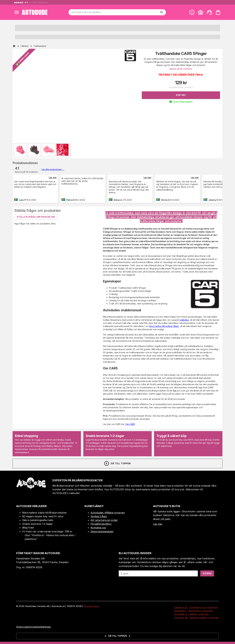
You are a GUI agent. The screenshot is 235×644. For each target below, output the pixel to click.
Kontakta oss (98, 528)
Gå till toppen (117, 463)
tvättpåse (184, 320)
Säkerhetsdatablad (102, 531)
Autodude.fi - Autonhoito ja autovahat (193, 611)
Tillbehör (25, 46)
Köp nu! (181, 95)
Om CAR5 (130, 424)
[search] (162, 12)
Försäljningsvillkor (101, 524)
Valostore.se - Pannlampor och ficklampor (196, 607)
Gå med (207, 573)
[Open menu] (17, 12)
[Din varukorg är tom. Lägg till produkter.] (218, 12)
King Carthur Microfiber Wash (164, 326)
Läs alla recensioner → (53, 169)
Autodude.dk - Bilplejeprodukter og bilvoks (196, 618)
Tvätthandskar (40, 46)
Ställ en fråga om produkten (36, 217)
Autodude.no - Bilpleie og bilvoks (191, 614)
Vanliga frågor (99, 516)
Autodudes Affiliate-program (108, 513)
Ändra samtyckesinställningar (34, 627)
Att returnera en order (104, 520)
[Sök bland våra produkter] (115, 12)
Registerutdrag (91, 606)
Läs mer (53, 177)
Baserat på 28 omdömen (181, 69)
